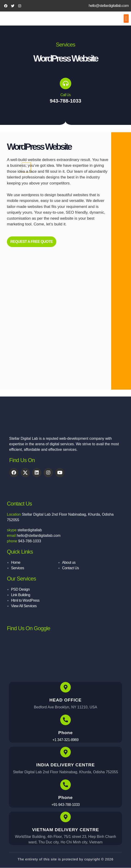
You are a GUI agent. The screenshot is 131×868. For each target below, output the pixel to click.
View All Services (24, 606)
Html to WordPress (25, 600)
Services (18, 568)
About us (69, 562)
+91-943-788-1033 (66, 805)
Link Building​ (21, 595)
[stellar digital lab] (65, 656)
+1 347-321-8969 (65, 740)
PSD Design (20, 589)
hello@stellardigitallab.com (109, 6)
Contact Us (70, 568)
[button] (126, 19)
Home (16, 562)
